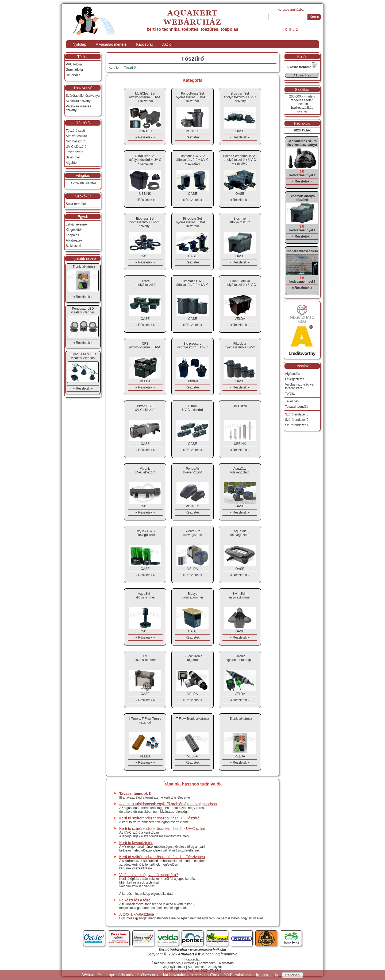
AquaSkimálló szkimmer (145, 596)
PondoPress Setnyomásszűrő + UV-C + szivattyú (192, 97)
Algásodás (292, 374)
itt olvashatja (267, 975)
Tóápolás (72, 235)
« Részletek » (145, 137)
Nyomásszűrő (76, 141)
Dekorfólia (73, 75)
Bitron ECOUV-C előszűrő (145, 408)
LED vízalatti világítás (81, 183)
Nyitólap (80, 44)
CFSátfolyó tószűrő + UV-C (145, 345)
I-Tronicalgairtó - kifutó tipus (240, 658)
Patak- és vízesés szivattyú (78, 108)
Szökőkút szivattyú (79, 101)
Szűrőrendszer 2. (297, 420)
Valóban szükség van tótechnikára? (149, 875)
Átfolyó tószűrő (76, 136)
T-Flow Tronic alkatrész (192, 719)
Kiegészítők (74, 230)
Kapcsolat (144, 44)
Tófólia (83, 57)
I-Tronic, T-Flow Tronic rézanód (145, 721)
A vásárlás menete (111, 44)
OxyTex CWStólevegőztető (145, 533)
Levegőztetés (294, 379)
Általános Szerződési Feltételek (174, 963)
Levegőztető (74, 152)
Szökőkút (83, 196)
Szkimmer (73, 157)
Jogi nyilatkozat (174, 967)
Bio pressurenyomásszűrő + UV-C (192, 345)
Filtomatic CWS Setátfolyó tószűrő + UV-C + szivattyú (192, 160)
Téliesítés (292, 401)
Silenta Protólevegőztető (192, 533)
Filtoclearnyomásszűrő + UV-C (240, 345)
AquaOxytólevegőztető (240, 470)
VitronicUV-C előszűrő (145, 470)
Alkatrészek (74, 240)
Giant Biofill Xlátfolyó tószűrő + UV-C (240, 283)
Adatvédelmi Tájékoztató (216, 963)
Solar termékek (77, 204)
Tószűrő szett (75, 131)
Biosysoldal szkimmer (192, 596)
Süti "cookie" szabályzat (205, 967)
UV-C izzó (240, 406)
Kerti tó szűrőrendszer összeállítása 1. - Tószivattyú (162, 857)
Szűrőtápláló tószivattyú (83, 96)
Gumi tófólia (74, 70)
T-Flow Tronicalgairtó (192, 658)
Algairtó (71, 163)
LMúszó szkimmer (145, 658)
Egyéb (83, 217)
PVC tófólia (74, 64)
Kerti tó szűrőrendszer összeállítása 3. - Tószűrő (159, 818)
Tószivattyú (83, 88)
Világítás (83, 176)
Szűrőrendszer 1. (297, 425)
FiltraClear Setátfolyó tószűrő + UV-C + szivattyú (145, 160)
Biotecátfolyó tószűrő (145, 283)
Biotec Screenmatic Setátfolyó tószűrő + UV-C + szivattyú (240, 160)
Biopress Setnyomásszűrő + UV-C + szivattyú (145, 222)
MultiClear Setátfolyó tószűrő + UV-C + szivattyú (145, 97)
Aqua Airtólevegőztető (240, 533)
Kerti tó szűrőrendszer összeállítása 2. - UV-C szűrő (162, 829)
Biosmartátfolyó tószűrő (240, 220)
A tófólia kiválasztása (137, 914)
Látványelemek (77, 224)
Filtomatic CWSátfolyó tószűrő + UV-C (192, 283)
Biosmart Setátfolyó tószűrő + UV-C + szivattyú (240, 97)
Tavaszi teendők (297, 407)
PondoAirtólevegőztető (192, 470)
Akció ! (168, 44)
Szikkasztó (73, 246)
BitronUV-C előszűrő (192, 408)
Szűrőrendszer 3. (297, 414)
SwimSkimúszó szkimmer (240, 596)
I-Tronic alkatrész (240, 719)
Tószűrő (130, 68)
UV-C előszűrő (76, 147)
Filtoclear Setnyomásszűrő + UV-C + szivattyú (192, 222)
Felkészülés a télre (135, 900)
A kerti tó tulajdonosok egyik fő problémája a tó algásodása (168, 804)
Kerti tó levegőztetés (136, 843)
